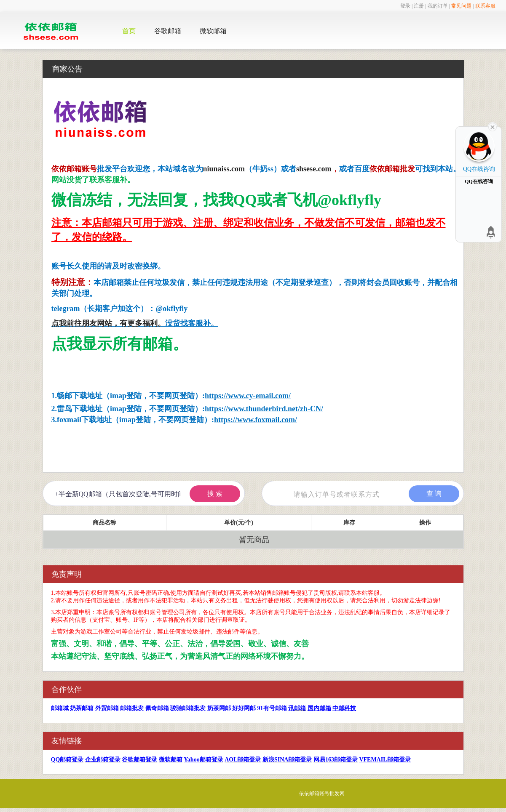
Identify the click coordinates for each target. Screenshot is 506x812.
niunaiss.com (224, 169)
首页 (129, 31)
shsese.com (314, 169)
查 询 (434, 494)
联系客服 (485, 6)
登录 (405, 6)
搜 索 (215, 494)
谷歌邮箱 (168, 31)
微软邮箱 (213, 31)
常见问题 (461, 6)
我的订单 (438, 6)
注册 (419, 6)
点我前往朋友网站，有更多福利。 (108, 323)
